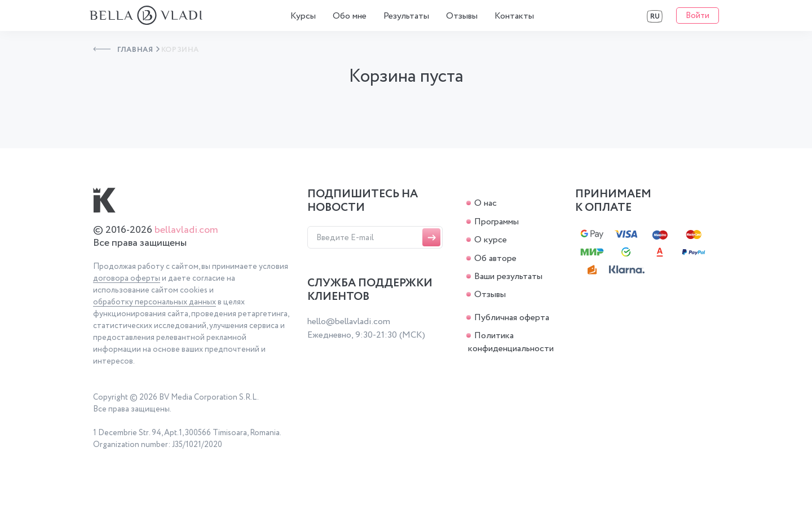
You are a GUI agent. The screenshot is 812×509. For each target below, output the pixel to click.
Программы (497, 222)
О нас (486, 203)
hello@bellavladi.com (349, 322)
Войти (698, 16)
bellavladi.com (186, 230)
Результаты (406, 16)
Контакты (514, 16)
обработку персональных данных (155, 303)
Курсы (303, 16)
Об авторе (495, 258)
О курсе (491, 240)
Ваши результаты (508, 276)
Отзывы (462, 16)
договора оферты (127, 279)
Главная (123, 50)
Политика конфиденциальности (511, 342)
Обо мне (350, 16)
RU (655, 17)
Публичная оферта (512, 318)
